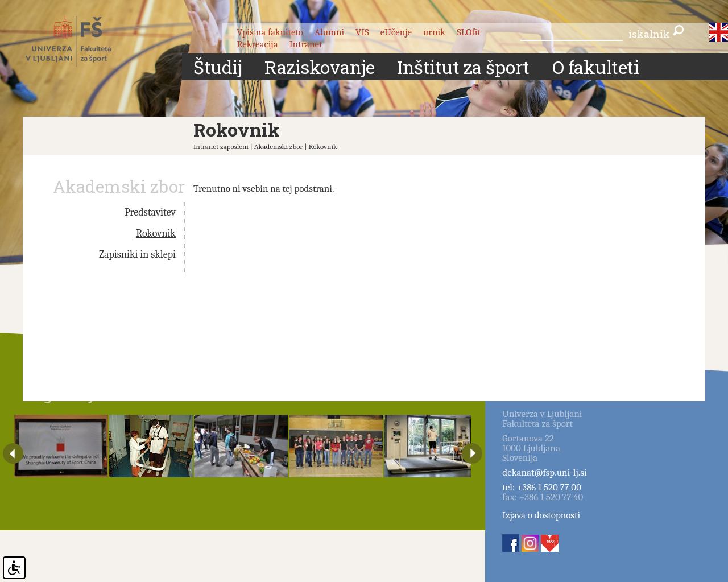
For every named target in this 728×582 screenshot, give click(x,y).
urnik (434, 32)
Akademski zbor (279, 146)
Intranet (306, 44)
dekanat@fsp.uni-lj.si (544, 472)
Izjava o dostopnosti (541, 515)
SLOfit (469, 32)
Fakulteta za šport (81, 42)
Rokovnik (322, 146)
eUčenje (396, 32)
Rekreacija (257, 44)
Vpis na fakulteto (270, 32)
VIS (362, 32)
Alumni (329, 32)
